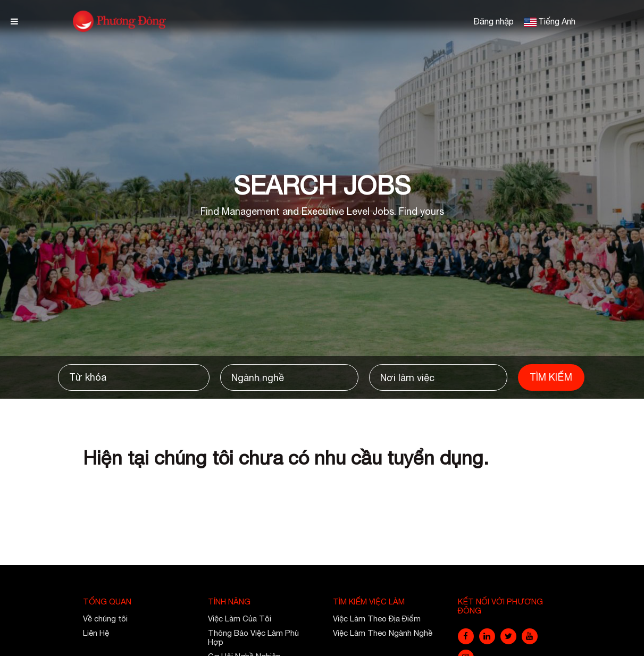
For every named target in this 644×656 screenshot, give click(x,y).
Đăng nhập (494, 21)
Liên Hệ (96, 633)
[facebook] (466, 636)
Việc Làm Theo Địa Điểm (377, 619)
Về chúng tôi (105, 619)
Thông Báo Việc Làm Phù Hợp (253, 637)
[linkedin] (487, 636)
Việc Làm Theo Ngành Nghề (383, 633)
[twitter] (508, 636)
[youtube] (530, 636)
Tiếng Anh (557, 21)
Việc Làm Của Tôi (240, 619)
